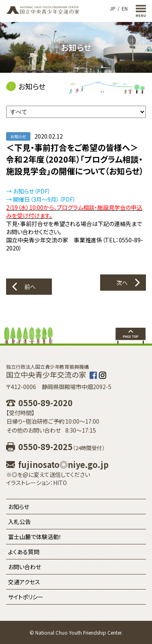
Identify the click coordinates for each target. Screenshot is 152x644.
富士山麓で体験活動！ (35, 537)
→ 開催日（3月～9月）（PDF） (41, 199)
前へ (30, 287)
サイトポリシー (26, 597)
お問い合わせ (25, 567)
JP (113, 8)
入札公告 (19, 522)
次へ (122, 283)
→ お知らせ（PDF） (28, 191)
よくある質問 (24, 552)
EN (125, 8)
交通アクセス (24, 582)
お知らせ (19, 507)
